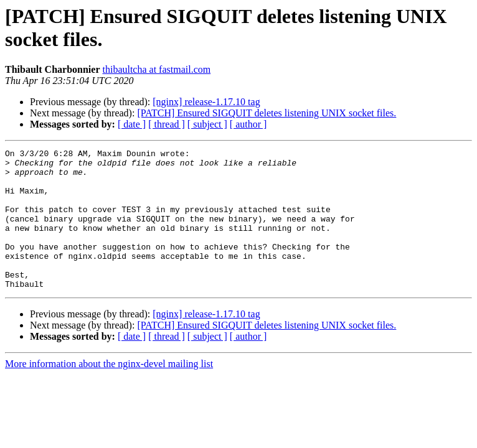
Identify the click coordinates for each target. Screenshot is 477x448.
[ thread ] (167, 124)
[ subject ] (207, 124)
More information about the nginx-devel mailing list (109, 392)
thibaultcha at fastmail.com (156, 69)
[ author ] (248, 124)
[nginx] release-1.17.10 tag (206, 102)
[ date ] (132, 124)
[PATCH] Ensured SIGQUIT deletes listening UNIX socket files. (267, 113)
